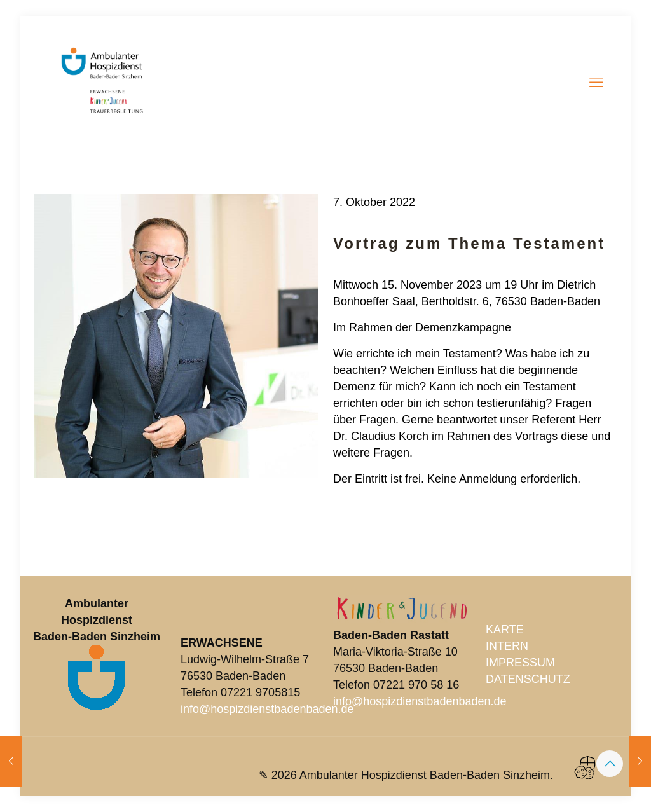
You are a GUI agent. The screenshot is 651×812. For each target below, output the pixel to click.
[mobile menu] (596, 83)
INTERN (507, 646)
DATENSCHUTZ (528, 679)
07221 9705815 (260, 692)
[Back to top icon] (610, 764)
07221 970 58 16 (416, 685)
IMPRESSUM (520, 663)
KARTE (505, 630)
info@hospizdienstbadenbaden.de (267, 709)
